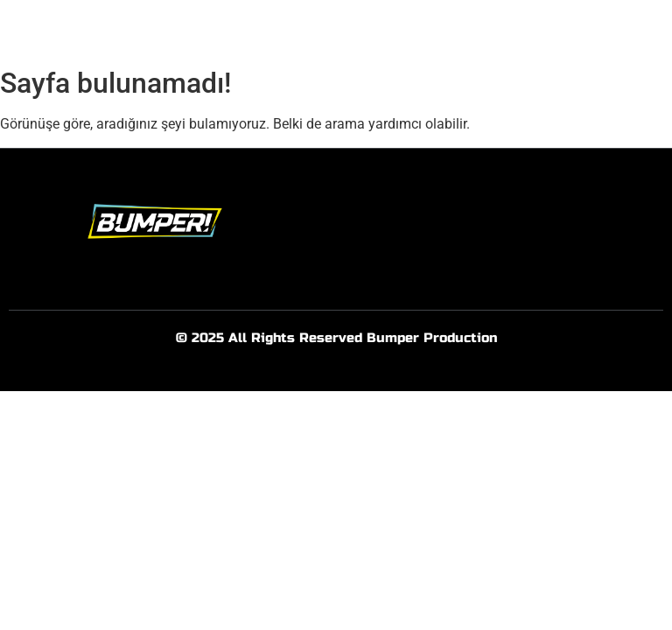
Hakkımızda (252, 29)
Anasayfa (164, 29)
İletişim (514, 29)
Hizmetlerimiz (353, 29)
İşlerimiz (444, 29)
